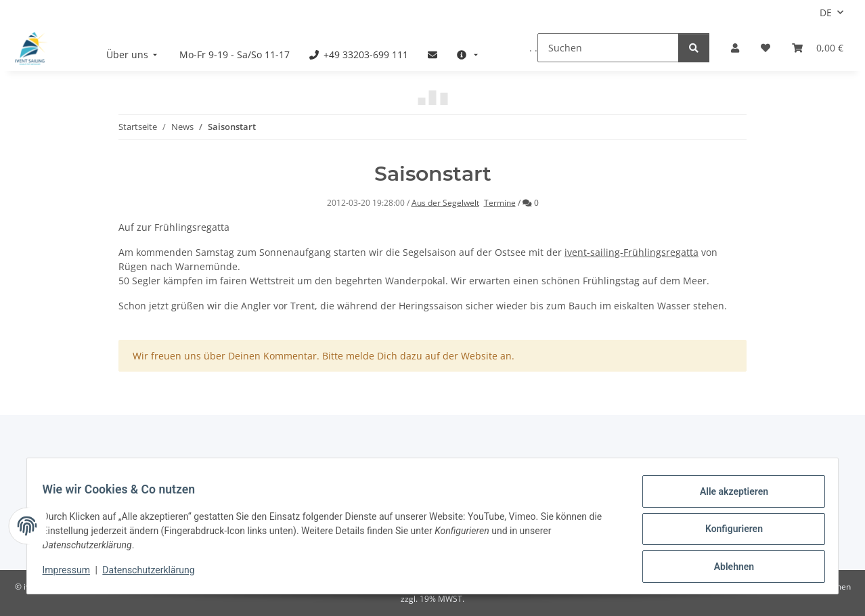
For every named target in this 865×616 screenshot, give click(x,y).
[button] (735, 48)
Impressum (72, 574)
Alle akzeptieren (727, 498)
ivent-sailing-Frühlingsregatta (631, 252)
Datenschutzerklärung (155, 574)
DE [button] (826, 13)
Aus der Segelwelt (445, 203)
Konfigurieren (727, 533)
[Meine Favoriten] (766, 48)
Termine (500, 203)
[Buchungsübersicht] (818, 48)
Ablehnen (727, 568)
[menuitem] (133, 54)
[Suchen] (608, 48)
